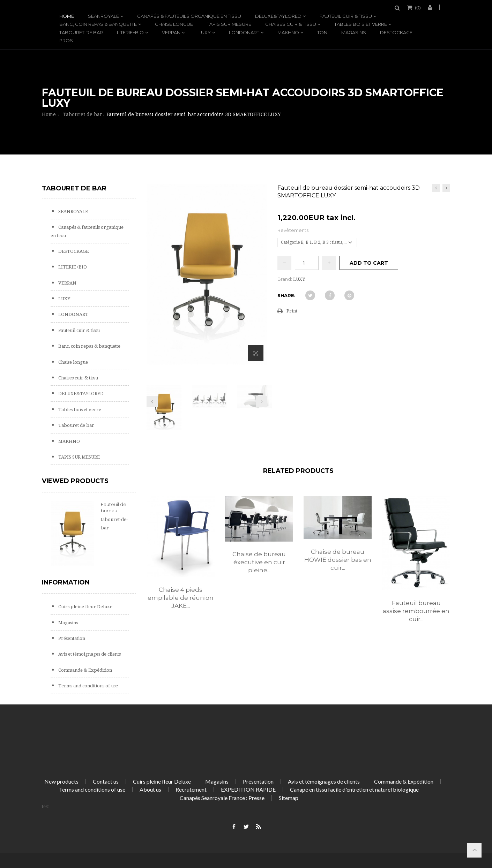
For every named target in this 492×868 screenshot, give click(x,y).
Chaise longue (174, 24)
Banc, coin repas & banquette (98, 24)
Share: (286, 295)
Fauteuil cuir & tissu (346, 16)
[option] (181, 560)
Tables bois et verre (361, 24)
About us (150, 789)
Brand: (285, 279)
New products (61, 781)
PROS (66, 40)
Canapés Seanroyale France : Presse (222, 798)
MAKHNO (288, 32)
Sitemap (289, 798)
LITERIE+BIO (130, 32)
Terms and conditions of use (88, 686)
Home (67, 16)
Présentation (71, 638)
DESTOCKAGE (396, 32)
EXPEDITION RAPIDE (248, 789)
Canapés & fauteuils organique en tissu (189, 16)
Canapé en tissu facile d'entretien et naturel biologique (354, 789)
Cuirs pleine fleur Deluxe (85, 607)
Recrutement (191, 789)
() (417, 7)
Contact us (106, 781)
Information (66, 582)
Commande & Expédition (85, 670)
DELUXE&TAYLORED (278, 16)
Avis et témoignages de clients (89, 654)
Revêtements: (294, 230)
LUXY (205, 32)
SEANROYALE (103, 16)
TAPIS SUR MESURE (229, 24)
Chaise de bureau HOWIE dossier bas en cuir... (338, 560)
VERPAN (171, 32)
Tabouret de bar (81, 32)
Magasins (354, 32)
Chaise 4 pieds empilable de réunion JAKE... (181, 598)
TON (322, 32)
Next (261, 401)
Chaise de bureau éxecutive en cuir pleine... (259, 562)
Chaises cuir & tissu (291, 24)
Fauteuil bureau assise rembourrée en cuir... (416, 611)
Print (292, 311)
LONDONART (244, 32)
